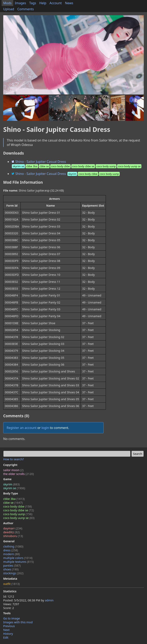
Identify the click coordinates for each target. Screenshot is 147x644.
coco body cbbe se (19, 510)
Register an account (22, 428)
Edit (6, 637)
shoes (11, 569)
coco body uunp (18, 514)
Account (56, 3)
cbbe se (13, 503)
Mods (7, 3)
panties (12, 566)
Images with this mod (18, 622)
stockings (13, 573)
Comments (26, 9)
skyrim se (14, 488)
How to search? (14, 459)
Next (6, 630)
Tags (33, 3)
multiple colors (18, 558)
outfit (11, 584)
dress (11, 550)
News (69, 3)
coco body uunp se (19, 518)
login (45, 428)
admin (49, 600)
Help (43, 3)
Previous (9, 626)
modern (12, 554)
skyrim (11, 484)
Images (20, 3)
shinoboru (13, 536)
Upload (9, 9)
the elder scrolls (18, 474)
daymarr (13, 528)
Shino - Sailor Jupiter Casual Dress (77, 164)
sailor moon (13, 470)
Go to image (12, 618)
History (8, 634)
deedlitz (11, 532)
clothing (13, 546)
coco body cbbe (17, 506)
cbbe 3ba (14, 499)
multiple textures (18, 562)
